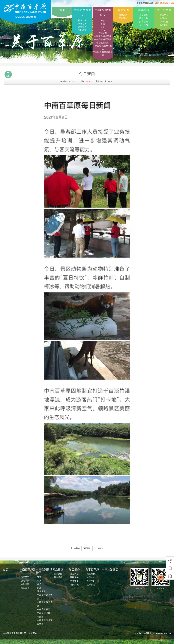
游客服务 (144, 10)
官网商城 (144, 25)
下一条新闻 (99, 548)
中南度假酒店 (103, 43)
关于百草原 (164, 10)
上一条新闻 (75, 548)
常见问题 (144, 15)
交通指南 (144, 22)
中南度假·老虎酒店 (103, 36)
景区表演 (82, 30)
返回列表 (87, 548)
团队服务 (144, 18)
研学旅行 (123, 15)
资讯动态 (164, 18)
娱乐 (103, 30)
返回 (8, 74)
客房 (103, 24)
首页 (62, 10)
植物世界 (82, 20)
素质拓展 (123, 10)
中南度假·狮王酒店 (103, 39)
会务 (103, 27)
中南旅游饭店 (110, 570)
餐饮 (103, 20)
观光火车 (103, 33)
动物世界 (82, 24)
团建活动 (123, 18)
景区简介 (164, 15)
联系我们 (164, 25)
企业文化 (164, 22)
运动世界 (82, 27)
